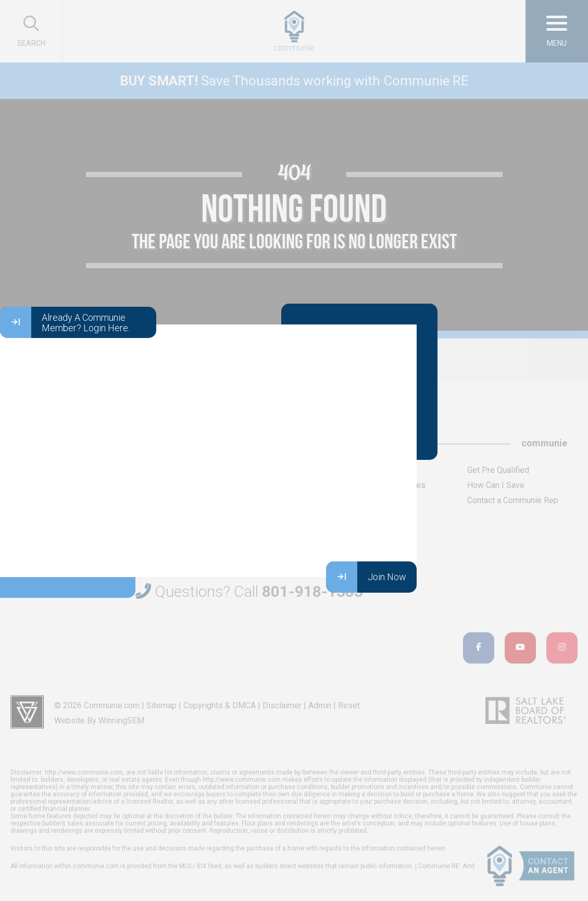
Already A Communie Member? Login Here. (65, 322)
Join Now (366, 577)
